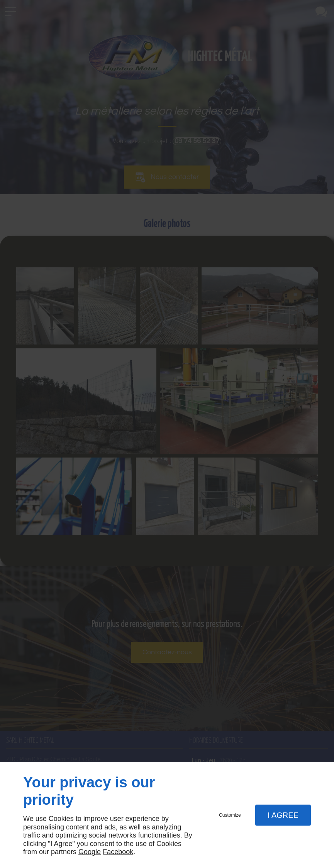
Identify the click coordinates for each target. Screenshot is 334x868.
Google (90, 852)
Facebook (118, 852)
